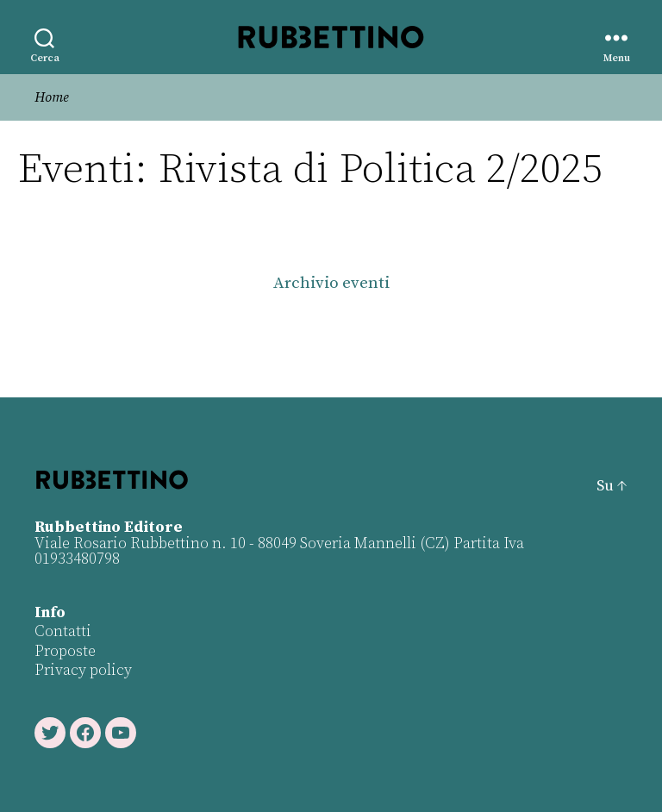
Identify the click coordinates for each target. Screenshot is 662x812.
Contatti (63, 631)
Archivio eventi (331, 283)
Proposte (65, 651)
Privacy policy (83, 670)
